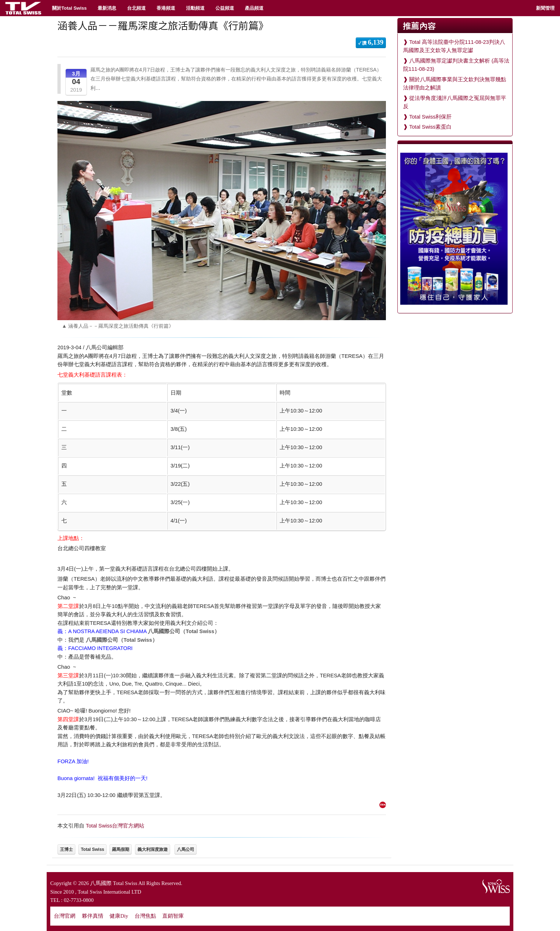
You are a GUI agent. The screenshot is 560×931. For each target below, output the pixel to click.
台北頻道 (136, 8)
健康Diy (119, 916)
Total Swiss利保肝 (430, 117)
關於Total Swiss (69, 8)
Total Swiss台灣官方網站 (115, 826)
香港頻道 (166, 8)
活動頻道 (195, 8)
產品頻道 (254, 8)
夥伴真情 (93, 916)
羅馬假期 (121, 849)
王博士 (66, 849)
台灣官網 (65, 916)
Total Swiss (92, 849)
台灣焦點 (145, 916)
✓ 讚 (371, 42)
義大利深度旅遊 (153, 849)
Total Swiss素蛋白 (430, 127)
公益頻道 (225, 8)
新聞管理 (545, 8)
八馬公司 (186, 849)
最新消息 (107, 8)
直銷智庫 (173, 916)
